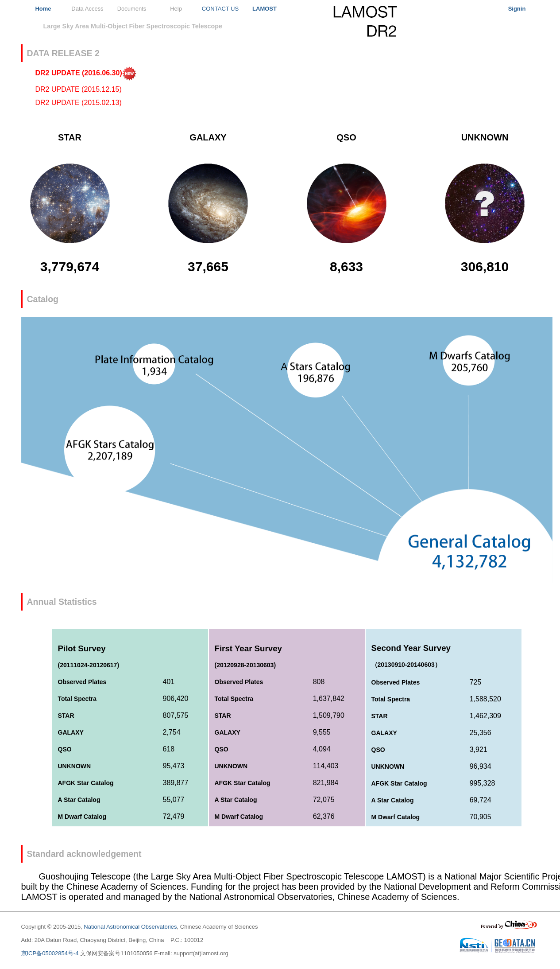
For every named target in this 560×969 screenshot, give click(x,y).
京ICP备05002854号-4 (50, 953)
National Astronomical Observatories (130, 927)
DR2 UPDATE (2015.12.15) (79, 89)
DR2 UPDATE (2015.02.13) (79, 103)
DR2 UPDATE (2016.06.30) (86, 73)
